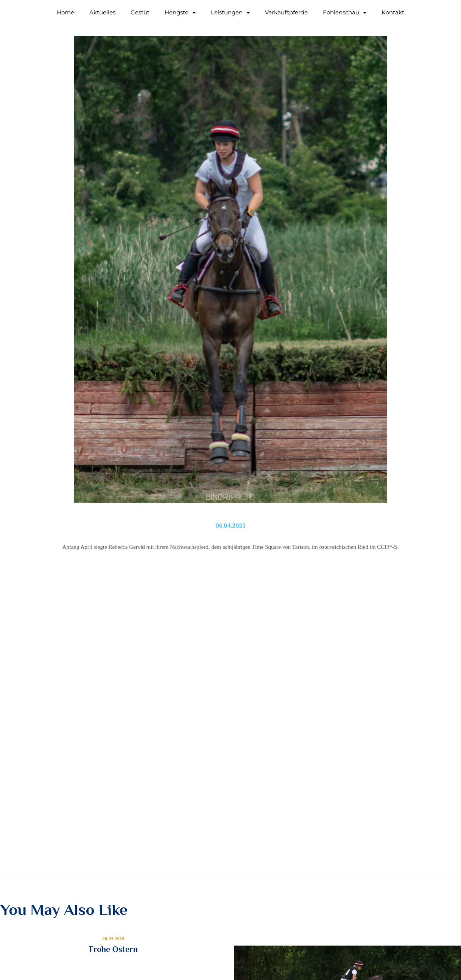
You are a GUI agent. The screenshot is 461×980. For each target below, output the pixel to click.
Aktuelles (102, 12)
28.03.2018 (113, 939)
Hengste (180, 13)
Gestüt (140, 12)
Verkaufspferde (286, 12)
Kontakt (393, 12)
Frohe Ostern (113, 949)
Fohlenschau (345, 13)
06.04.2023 (230, 526)
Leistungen (230, 13)
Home (65, 12)
